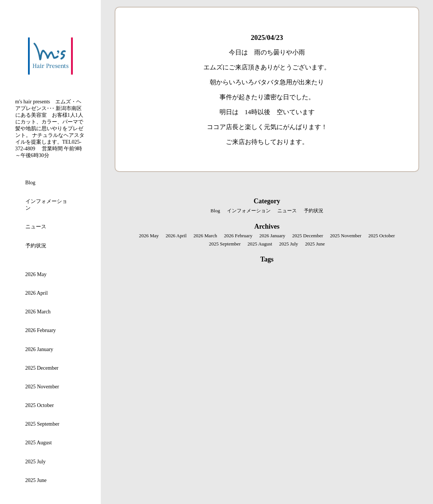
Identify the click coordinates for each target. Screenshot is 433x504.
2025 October (40, 405)
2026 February (41, 330)
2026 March (38, 312)
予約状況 (36, 246)
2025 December (42, 368)
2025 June (36, 480)
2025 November (42, 387)
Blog (30, 183)
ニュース (36, 227)
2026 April (37, 293)
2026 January (39, 349)
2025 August (39, 443)
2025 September (42, 424)
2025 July (36, 462)
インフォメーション (46, 205)
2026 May (36, 274)
